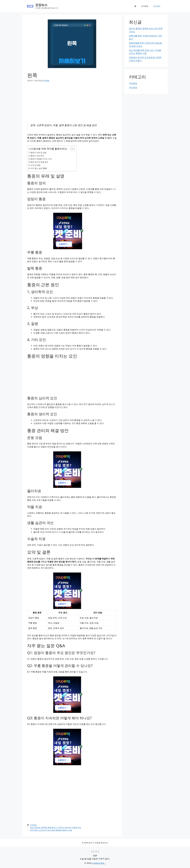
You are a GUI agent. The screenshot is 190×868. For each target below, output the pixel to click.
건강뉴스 (41, 5)
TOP (95, 856)
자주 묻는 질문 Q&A (39, 168)
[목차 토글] (71, 149)
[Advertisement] (72, 103)
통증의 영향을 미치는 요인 (41, 159)
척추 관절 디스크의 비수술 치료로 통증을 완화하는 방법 (51, 830)
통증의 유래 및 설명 (38, 152)
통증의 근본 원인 (37, 156)
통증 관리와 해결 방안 (39, 162)
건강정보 (157, 6)
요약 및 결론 (35, 165)
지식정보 (145, 6)
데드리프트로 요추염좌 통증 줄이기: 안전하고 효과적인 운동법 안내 (55, 827)
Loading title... (99, 863)
